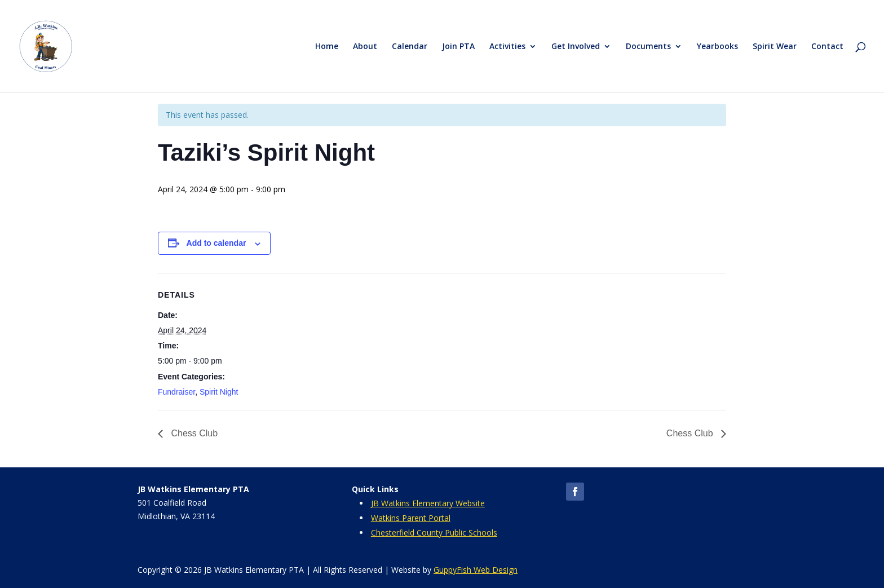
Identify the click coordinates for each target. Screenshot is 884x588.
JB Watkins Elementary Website (428, 503)
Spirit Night (219, 392)
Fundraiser (176, 392)
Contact (827, 47)
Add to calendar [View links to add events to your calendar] (216, 243)
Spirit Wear (775, 47)
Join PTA (458, 47)
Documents (648, 47)
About (365, 47)
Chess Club (193, 433)
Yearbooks (717, 47)
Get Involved (576, 47)
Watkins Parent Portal (411, 518)
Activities (507, 47)
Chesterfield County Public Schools (434, 532)
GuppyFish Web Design (476, 570)
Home (327, 47)
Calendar (410, 47)
